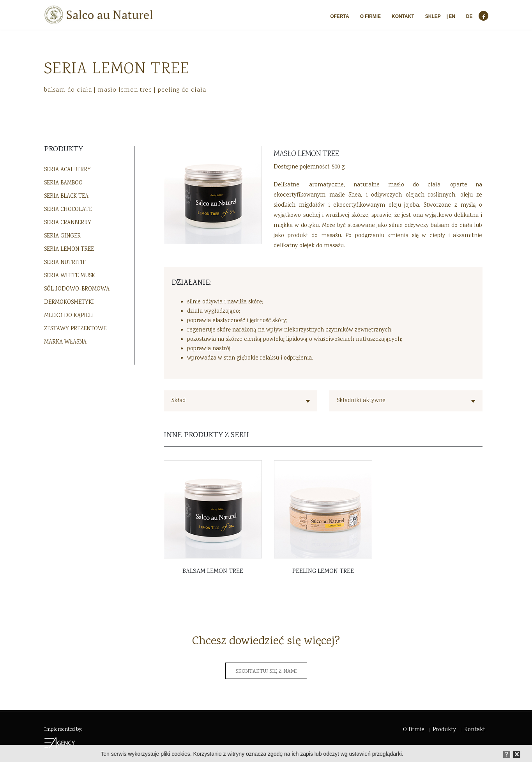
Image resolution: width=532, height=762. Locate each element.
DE (469, 16)
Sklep (433, 16)
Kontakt (403, 16)
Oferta (339, 16)
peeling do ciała (182, 90)
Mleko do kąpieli (69, 316)
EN (452, 16)
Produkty (444, 730)
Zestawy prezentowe (75, 329)
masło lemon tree (125, 90)
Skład (179, 401)
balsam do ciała (68, 90)
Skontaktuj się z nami (266, 672)
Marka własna (65, 342)
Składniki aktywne (361, 401)
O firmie (370, 16)
